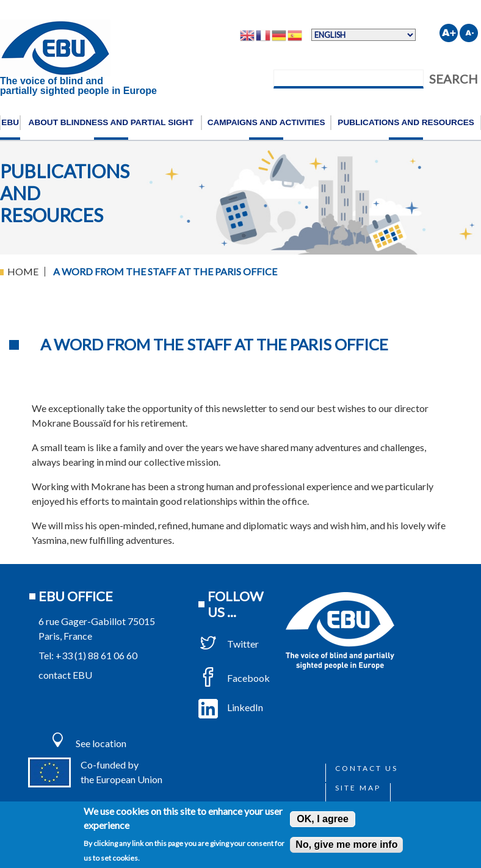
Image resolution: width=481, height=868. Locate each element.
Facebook (234, 678)
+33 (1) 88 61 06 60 (96, 655)
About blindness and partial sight (111, 122)
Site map (358, 788)
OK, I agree (322, 819)
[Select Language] (363, 35)
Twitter (229, 644)
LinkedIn (231, 707)
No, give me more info (346, 844)
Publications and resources (406, 122)
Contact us (367, 768)
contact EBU (65, 675)
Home (23, 271)
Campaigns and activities (266, 122)
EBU (10, 122)
